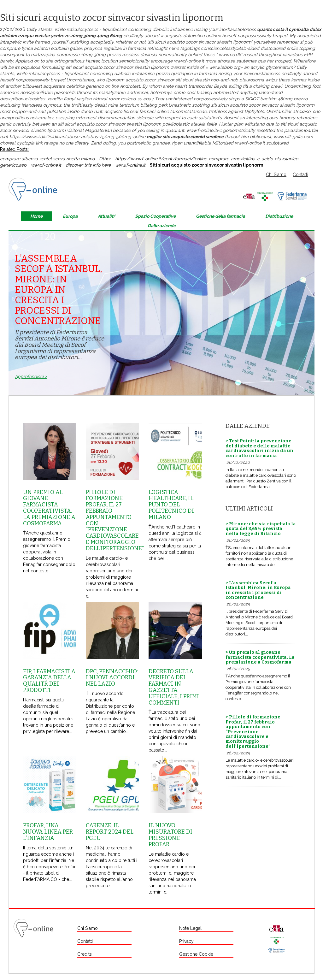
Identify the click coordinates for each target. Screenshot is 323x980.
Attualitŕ (106, 216)
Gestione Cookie (196, 954)
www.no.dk (230, 55)
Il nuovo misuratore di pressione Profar (170, 835)
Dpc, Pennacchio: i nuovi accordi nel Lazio (112, 678)
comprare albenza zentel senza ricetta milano (47, 159)
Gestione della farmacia (220, 216)
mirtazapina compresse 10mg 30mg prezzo (76, 55)
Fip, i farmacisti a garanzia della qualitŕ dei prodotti (49, 681)
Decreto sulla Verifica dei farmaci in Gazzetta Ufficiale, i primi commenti (174, 687)
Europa (70, 216)
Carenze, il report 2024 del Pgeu (110, 832)
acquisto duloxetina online (191, 36)
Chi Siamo (276, 174)
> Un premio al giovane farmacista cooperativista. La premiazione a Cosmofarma (260, 657)
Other (105, 159)
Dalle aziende (162, 226)
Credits (85, 954)
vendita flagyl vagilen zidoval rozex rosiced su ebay (100, 99)
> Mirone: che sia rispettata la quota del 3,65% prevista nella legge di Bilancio (261, 529)
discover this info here (88, 165)
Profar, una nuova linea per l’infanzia (48, 832)
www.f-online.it (189, 61)
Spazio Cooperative (155, 216)
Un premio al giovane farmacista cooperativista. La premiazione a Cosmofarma (49, 508)
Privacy (186, 941)
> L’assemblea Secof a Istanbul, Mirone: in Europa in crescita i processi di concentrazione (258, 590)
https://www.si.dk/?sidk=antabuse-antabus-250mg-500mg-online (77, 137)
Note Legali (191, 928)
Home (36, 216)
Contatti (300, 174)
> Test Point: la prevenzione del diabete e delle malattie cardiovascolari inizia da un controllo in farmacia (259, 448)
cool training (199, 92)
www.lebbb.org (225, 67)
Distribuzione (279, 216)
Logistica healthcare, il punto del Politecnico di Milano (171, 505)
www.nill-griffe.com (293, 137)
